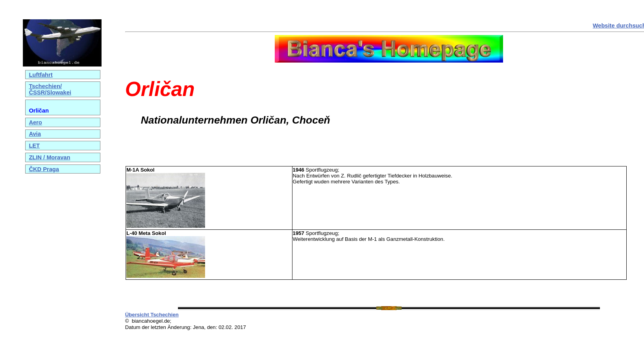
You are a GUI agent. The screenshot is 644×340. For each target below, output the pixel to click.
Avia (35, 134)
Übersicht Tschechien (152, 315)
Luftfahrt (41, 75)
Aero (35, 122)
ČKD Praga (44, 169)
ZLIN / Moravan (49, 157)
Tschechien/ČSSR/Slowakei (50, 89)
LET (34, 146)
